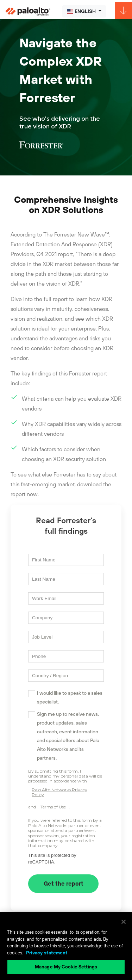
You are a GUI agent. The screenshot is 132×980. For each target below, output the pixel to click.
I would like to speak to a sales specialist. (70, 697)
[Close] (124, 922)
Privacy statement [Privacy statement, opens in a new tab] (47, 953)
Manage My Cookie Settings (66, 967)
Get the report (64, 884)
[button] (84, 11)
